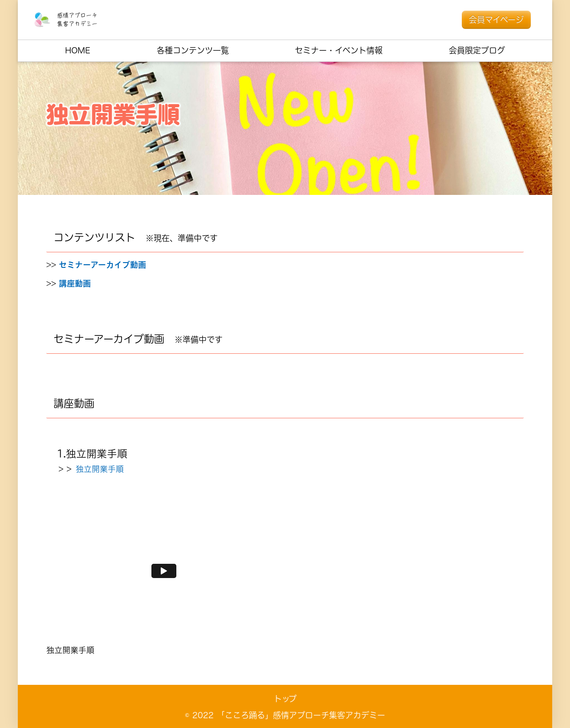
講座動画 (75, 284)
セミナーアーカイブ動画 (102, 265)
